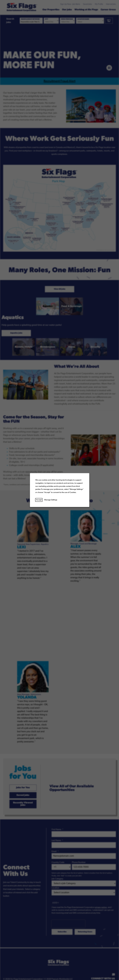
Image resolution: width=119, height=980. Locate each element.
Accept (39, 500)
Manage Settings (51, 500)
